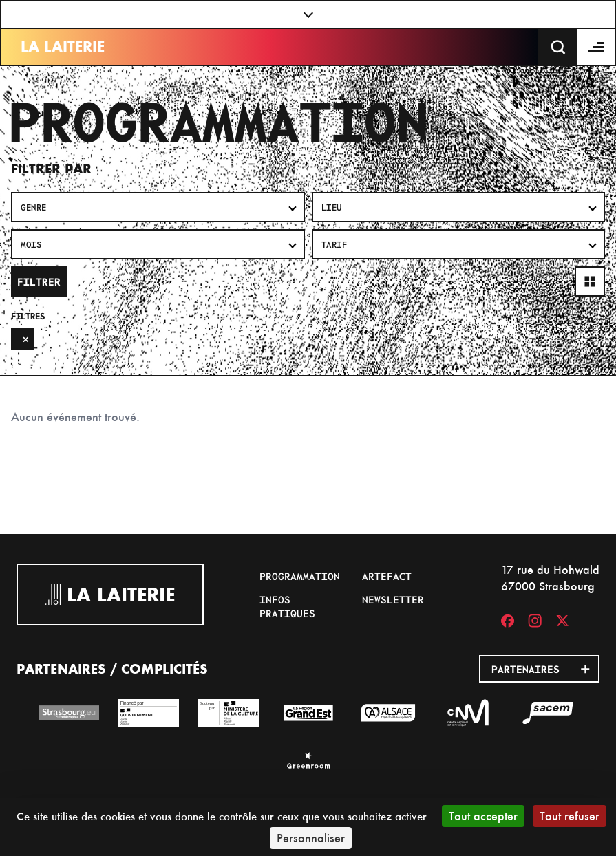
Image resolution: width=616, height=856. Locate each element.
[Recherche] (558, 47)
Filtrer (39, 281)
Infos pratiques (287, 606)
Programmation (300, 576)
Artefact (387, 576)
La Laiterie (63, 46)
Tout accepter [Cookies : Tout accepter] (483, 816)
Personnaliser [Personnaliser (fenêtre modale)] (311, 838)
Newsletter (393, 599)
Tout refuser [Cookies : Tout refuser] (570, 816)
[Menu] (597, 47)
